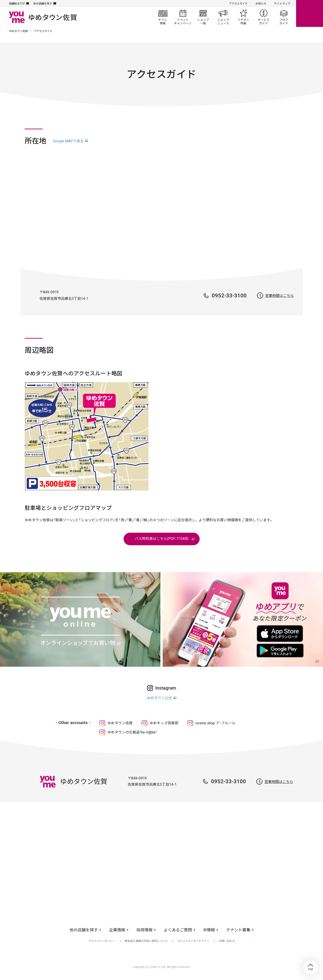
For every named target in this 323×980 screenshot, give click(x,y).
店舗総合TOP (17, 4)
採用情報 (144, 930)
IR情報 (209, 930)
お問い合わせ (227, 941)
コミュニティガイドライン (193, 941)
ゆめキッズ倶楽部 (164, 723)
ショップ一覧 (203, 17)
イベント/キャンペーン (183, 17)
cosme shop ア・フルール (215, 723)
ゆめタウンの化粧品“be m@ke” (132, 732)
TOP (310, 967)
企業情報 (117, 930)
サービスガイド (264, 17)
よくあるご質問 (178, 930)
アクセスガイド (238, 4)
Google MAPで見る (68, 141)
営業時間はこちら (279, 296)
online (310, 13)
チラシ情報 (163, 17)
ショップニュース (223, 17)
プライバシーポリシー (102, 941)
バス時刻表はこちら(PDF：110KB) (162, 539)
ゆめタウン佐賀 (18, 31)
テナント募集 (238, 930)
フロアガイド (284, 17)
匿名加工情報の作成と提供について (146, 941)
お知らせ (261, 4)
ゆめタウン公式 (159, 698)
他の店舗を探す (43, 4)
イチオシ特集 (243, 17)
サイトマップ (282, 4)
